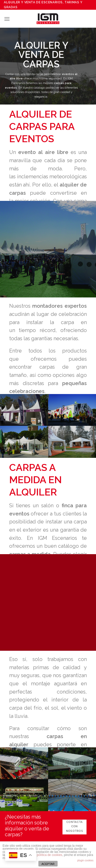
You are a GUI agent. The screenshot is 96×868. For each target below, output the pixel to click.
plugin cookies (85, 860)
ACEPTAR (48, 864)
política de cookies (50, 855)
